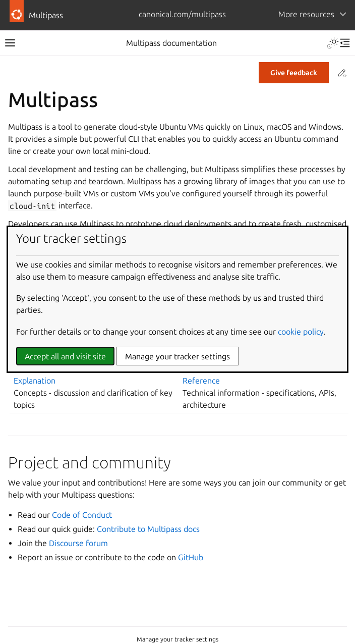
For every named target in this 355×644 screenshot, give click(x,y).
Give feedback (294, 73)
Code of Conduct (82, 515)
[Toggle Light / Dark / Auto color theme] (333, 43)
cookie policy (301, 332)
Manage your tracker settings (177, 639)
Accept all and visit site (65, 356)
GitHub (191, 557)
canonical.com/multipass (182, 14)
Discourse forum (78, 543)
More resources (306, 14)
